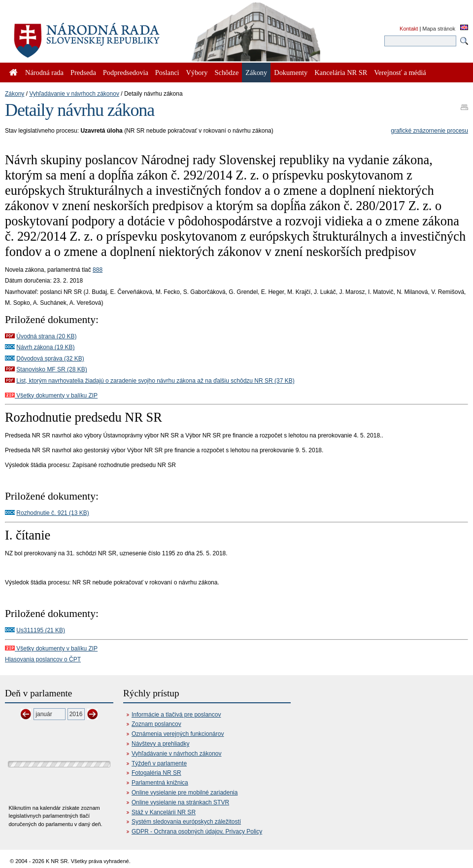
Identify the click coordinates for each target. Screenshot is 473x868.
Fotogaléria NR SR (156, 773)
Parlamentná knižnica (160, 783)
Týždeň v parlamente (159, 763)
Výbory (197, 72)
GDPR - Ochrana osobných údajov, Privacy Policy (197, 832)
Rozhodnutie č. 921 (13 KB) (52, 513)
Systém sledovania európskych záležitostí (186, 822)
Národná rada (44, 72)
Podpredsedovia (126, 72)
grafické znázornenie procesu (429, 131)
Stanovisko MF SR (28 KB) (51, 369)
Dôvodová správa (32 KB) (50, 359)
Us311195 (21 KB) (41, 630)
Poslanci (167, 72)
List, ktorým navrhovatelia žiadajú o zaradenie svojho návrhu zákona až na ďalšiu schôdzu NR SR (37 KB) (155, 381)
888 (98, 270)
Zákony (15, 94)
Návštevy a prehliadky (160, 744)
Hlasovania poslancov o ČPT (43, 659)
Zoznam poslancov (156, 724)
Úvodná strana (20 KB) (46, 336)
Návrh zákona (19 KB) (45, 347)
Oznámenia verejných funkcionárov (178, 734)
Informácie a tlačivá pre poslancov (176, 715)
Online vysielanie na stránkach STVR (180, 802)
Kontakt (409, 29)
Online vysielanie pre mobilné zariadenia (185, 793)
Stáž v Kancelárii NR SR (164, 812)
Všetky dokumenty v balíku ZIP (51, 396)
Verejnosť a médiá (400, 72)
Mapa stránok (439, 29)
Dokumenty (291, 72)
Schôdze (227, 72)
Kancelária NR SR (341, 72)
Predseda (83, 72)
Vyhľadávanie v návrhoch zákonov (74, 94)
